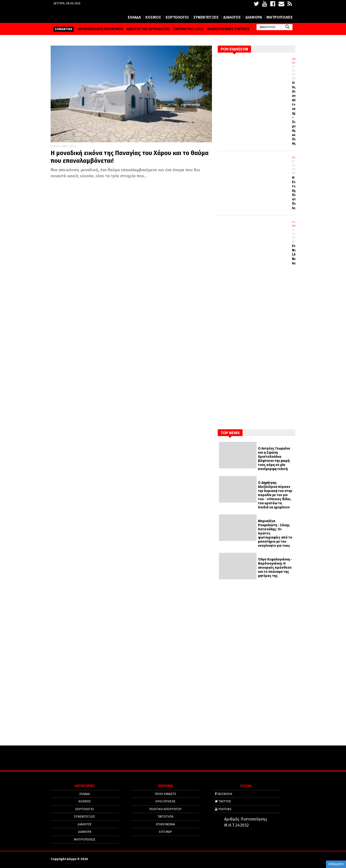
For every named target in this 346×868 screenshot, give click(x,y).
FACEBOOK (224, 794)
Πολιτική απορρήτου (165, 809)
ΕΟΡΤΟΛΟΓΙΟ (177, 17)
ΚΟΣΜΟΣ (153, 17)
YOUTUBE (223, 809)
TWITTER (223, 801)
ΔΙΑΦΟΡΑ (254, 17)
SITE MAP (165, 831)
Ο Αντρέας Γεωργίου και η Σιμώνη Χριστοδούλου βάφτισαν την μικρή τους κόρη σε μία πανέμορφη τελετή (274, 459)
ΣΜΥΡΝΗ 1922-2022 (189, 29)
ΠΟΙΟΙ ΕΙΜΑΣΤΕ (165, 794)
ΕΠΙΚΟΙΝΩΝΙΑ (165, 824)
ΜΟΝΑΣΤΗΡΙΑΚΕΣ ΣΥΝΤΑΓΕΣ (228, 29)
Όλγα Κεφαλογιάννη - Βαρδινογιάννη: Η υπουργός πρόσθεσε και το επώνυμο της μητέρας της (275, 568)
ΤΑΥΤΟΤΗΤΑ (165, 816)
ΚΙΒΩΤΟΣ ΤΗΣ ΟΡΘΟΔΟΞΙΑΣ (148, 29)
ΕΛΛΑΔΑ (134, 17)
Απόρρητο (336, 864)
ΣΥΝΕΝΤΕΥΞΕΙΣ (206, 17)
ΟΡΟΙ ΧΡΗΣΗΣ (165, 801)
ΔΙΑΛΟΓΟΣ (232, 17)
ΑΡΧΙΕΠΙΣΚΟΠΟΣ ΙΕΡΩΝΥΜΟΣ (101, 29)
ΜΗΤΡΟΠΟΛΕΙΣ (280, 17)
